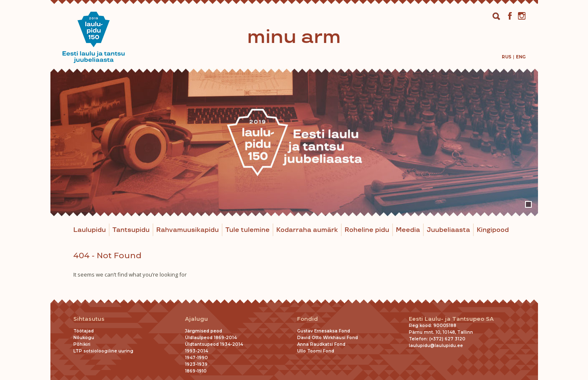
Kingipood (493, 230)
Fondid (308, 319)
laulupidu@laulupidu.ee (436, 346)
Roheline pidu (367, 230)
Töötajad (84, 331)
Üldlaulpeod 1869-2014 (211, 338)
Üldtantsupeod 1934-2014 (214, 344)
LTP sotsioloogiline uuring (103, 351)
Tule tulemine (248, 230)
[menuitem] (507, 57)
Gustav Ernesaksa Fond (324, 331)
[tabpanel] (294, 142)
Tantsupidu (131, 230)
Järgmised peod (204, 331)
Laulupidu (90, 230)
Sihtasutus (89, 319)
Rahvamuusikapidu (188, 230)
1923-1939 (196, 364)
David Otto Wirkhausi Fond (328, 338)
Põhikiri (82, 344)
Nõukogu (84, 338)
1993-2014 (196, 351)
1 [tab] (528, 204)
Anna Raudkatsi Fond (321, 344)
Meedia (408, 230)
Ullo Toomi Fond (316, 351)
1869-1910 (196, 371)
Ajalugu (196, 319)
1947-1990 (196, 358)
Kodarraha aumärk (307, 230)
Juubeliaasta (448, 230)
